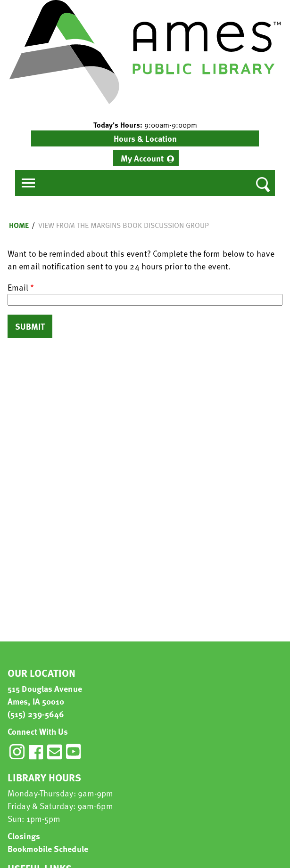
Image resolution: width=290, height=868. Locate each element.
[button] (145, 125)
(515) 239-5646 (36, 714)
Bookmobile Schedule (48, 848)
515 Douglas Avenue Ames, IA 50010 (45, 695)
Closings (24, 836)
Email (18, 287)
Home (19, 225)
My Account (142, 158)
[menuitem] (146, 158)
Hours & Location (145, 138)
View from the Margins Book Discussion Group (124, 225)
